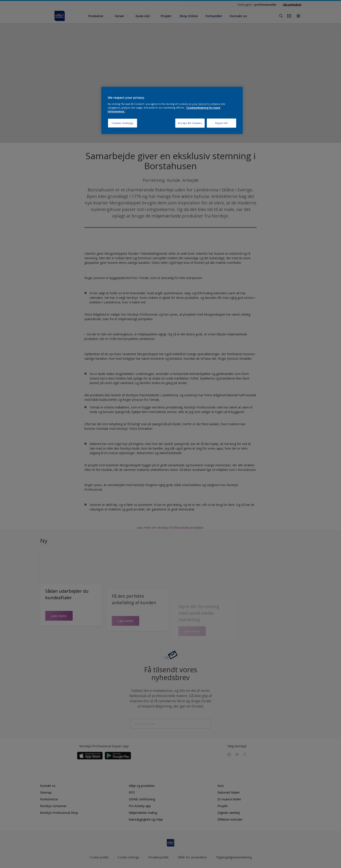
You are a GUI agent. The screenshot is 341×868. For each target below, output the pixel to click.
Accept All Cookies (190, 123)
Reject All (221, 123)
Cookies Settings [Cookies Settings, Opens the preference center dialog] (123, 123)
